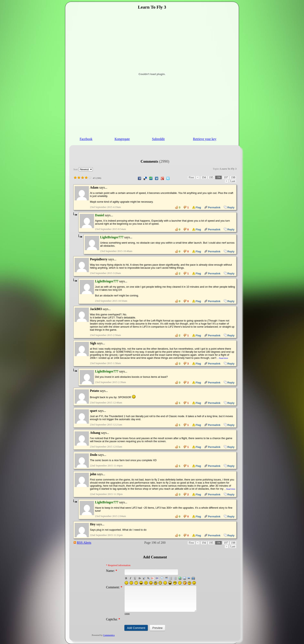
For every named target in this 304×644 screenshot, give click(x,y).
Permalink (212, 207)
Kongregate (122, 139)
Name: (112, 571)
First (191, 177)
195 (211, 177)
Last (233, 181)
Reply (229, 207)
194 (204, 177)
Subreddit (158, 139)
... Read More (222, 358)
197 (226, 177)
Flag (197, 207)
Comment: (114, 587)
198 (233, 177)
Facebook (86, 139)
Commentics (109, 635)
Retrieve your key (205, 139)
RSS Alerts (84, 543)
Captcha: (113, 619)
